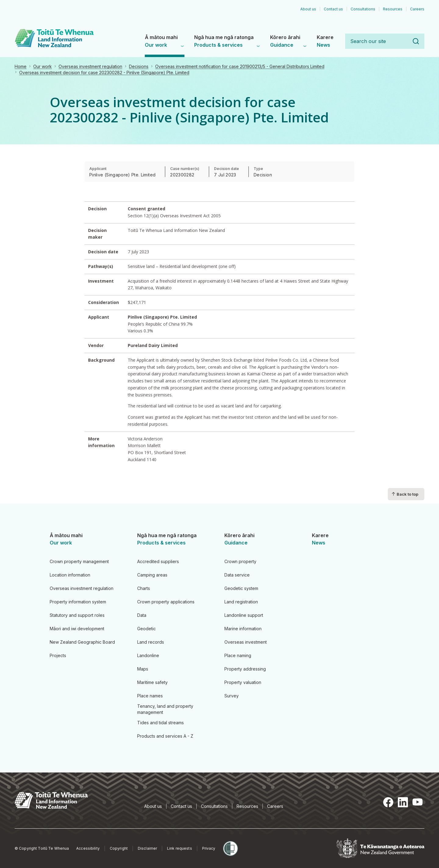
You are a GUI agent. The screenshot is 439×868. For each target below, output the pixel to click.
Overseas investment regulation (90, 66)
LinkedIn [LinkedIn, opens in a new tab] (403, 802)
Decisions (139, 66)
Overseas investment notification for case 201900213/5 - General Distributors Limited (240, 66)
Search (416, 41)
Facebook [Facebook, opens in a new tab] (388, 802)
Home (21, 66)
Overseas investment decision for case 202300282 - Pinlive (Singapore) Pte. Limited (104, 72)
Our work (43, 66)
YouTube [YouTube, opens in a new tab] (418, 802)
